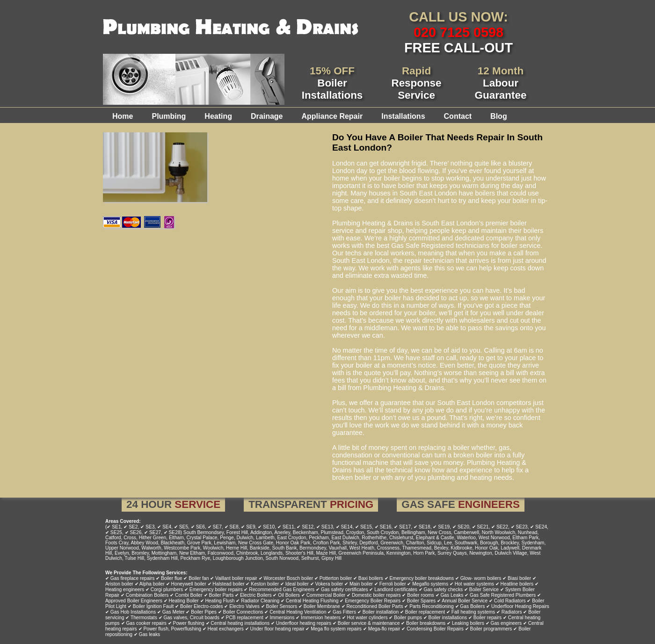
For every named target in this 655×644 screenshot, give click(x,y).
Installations (403, 116)
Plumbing (169, 116)
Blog (499, 116)
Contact (458, 116)
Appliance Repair (332, 116)
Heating (218, 116)
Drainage (267, 116)
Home (123, 116)
